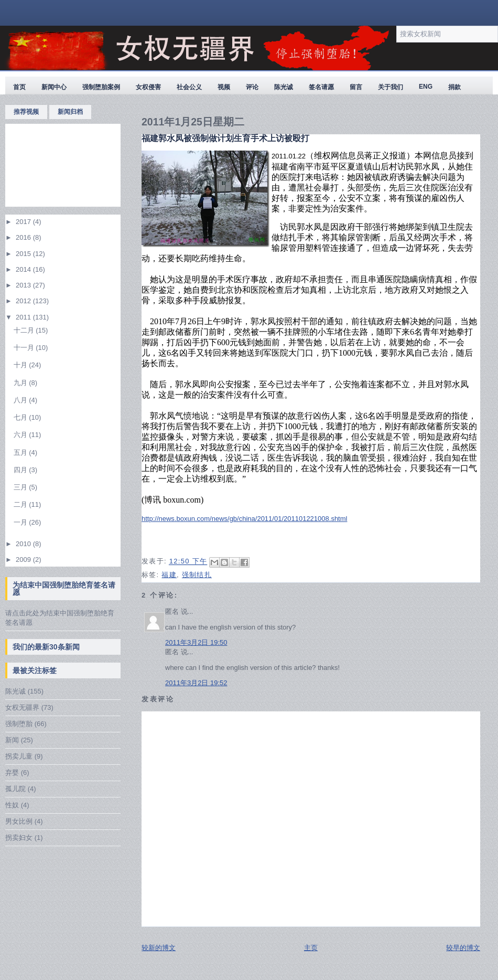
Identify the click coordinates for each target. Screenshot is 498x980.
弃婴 (12, 773)
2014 (24, 269)
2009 (24, 560)
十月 (21, 365)
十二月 (25, 330)
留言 (356, 87)
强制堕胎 (19, 724)
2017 (24, 222)
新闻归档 (70, 112)
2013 (24, 285)
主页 (311, 948)
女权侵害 (148, 87)
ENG (426, 87)
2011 (24, 317)
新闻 (12, 740)
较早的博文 (463, 948)
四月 (21, 470)
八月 (21, 400)
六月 (21, 435)
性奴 (12, 805)
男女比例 (19, 821)
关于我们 (391, 87)
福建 (169, 575)
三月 (21, 487)
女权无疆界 (22, 707)
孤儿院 (15, 789)
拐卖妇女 (19, 838)
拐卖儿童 (19, 756)
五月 (21, 452)
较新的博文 (159, 948)
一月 (21, 522)
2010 (24, 544)
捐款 (454, 87)
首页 (19, 87)
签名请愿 (321, 87)
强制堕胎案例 (101, 87)
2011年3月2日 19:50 (196, 642)
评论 (252, 87)
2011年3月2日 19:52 (196, 683)
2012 (24, 301)
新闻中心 (54, 87)
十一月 (25, 348)
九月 (21, 383)
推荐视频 (26, 112)
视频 (224, 87)
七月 (21, 417)
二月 (21, 504)
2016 (24, 237)
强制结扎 (197, 575)
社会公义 (189, 87)
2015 (24, 254)
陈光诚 (284, 87)
